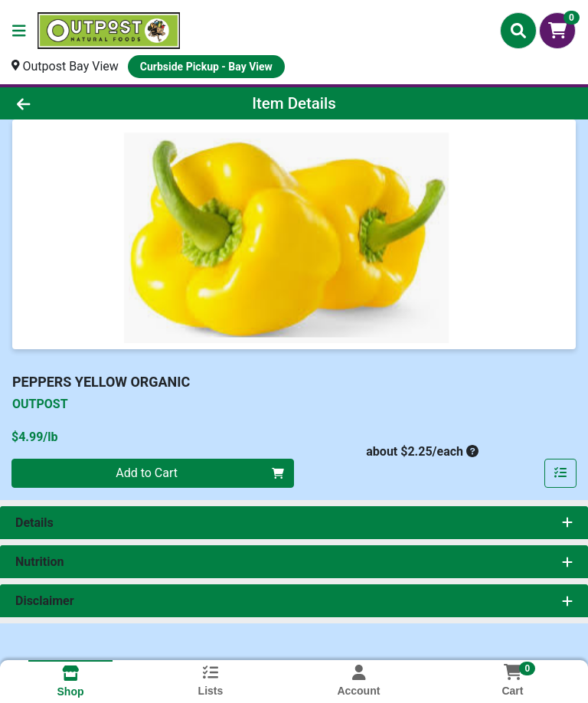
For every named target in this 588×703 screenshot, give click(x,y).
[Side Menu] (19, 31)
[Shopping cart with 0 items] (557, 31)
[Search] (518, 31)
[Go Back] (83, 103)
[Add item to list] (560, 473)
